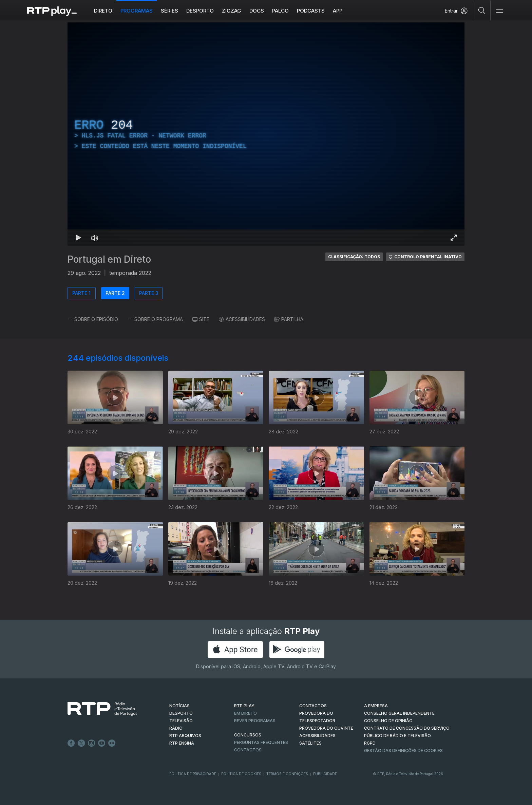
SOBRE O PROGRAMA (155, 319)
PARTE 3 (149, 293)
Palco (280, 11)
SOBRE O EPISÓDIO (93, 319)
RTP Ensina (182, 743)
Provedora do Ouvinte (326, 728)
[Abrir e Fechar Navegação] (499, 11)
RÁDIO (176, 728)
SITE (201, 319)
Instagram (92, 743)
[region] (266, 134)
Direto (103, 11)
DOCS (257, 11)
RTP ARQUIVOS (185, 736)
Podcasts (311, 11)
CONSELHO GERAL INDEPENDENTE (399, 713)
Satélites (310, 743)
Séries (169, 11)
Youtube (102, 743)
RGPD (370, 743)
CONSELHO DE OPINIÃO (388, 721)
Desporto (200, 11)
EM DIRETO (245, 713)
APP (338, 11)
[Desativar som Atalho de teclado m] (95, 238)
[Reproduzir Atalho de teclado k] (78, 238)
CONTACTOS (313, 706)
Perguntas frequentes (261, 742)
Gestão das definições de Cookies (403, 751)
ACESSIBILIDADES (242, 319)
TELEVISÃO (181, 721)
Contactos (248, 750)
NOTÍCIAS (179, 706)
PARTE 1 (81, 293)
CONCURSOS (248, 735)
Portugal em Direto (109, 259)
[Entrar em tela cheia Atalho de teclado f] (454, 238)
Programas (137, 11)
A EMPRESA (376, 706)
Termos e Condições (287, 774)
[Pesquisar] (482, 10)
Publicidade (325, 774)
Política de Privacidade (193, 774)
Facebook (71, 743)
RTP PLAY (244, 706)
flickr (112, 743)
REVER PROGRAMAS (255, 721)
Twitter (81, 743)
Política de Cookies (241, 774)
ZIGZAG (232, 11)
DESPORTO (181, 713)
